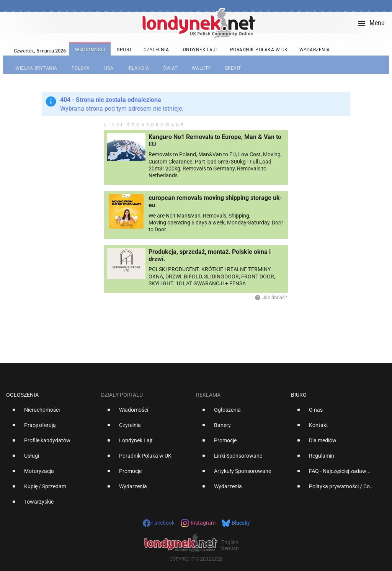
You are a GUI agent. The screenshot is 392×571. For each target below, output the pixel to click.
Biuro (299, 395)
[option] (51, 413)
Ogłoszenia (22, 395)
